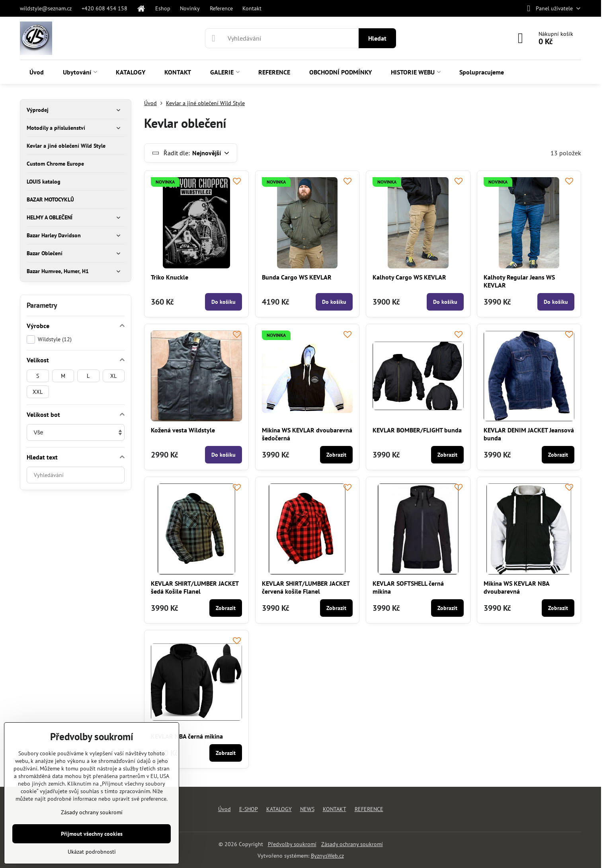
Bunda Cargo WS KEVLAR (297, 277)
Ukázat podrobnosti (92, 852)
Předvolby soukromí (292, 844)
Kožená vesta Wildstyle (183, 430)
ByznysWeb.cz (327, 856)
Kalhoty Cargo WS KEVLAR (409, 277)
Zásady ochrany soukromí (352, 844)
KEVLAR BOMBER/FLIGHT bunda (417, 430)
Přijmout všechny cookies (92, 834)
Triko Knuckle (170, 277)
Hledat (377, 38)
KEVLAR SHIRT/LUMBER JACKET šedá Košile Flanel (195, 587)
